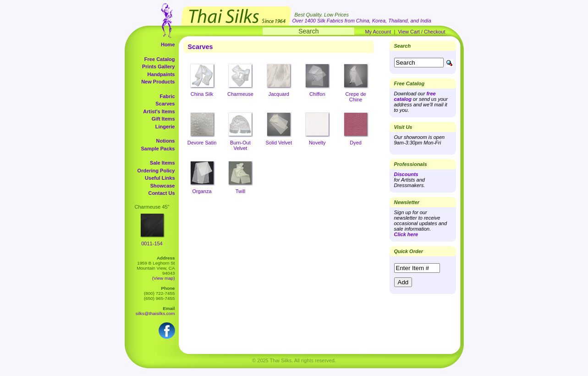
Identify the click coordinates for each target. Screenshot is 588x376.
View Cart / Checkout (421, 32)
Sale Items (162, 163)
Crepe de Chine (355, 97)
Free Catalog (160, 59)
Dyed (356, 143)
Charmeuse (240, 94)
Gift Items (163, 119)
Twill (240, 191)
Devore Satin (202, 143)
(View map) (164, 278)
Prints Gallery (159, 66)
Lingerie (165, 127)
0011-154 (152, 243)
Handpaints (161, 74)
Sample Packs (158, 149)
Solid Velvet (279, 143)
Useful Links (160, 178)
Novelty (317, 143)
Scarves (165, 104)
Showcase (163, 186)
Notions (166, 141)
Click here (406, 234)
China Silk (202, 94)
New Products (158, 82)
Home (168, 44)
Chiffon (317, 94)
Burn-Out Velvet (240, 145)
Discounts (406, 174)
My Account (378, 32)
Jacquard (279, 94)
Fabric (167, 96)
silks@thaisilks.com (155, 313)
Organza (202, 191)
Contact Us (161, 193)
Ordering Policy (156, 171)
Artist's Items (159, 111)
